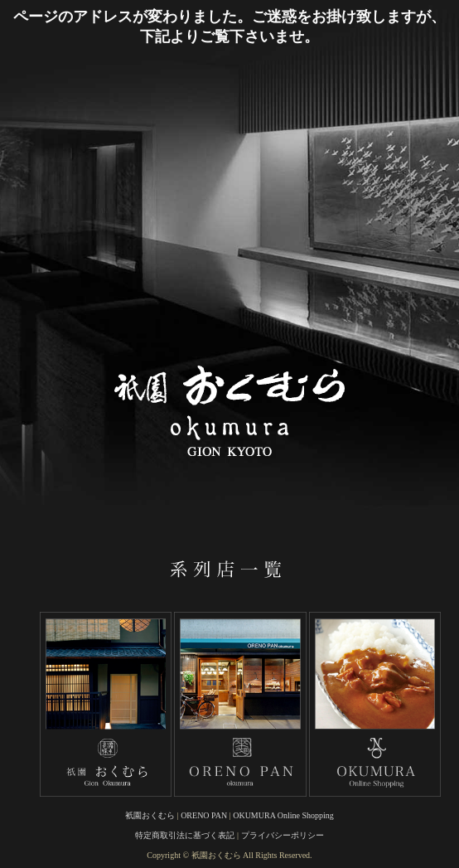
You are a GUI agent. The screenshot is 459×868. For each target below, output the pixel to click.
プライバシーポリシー (283, 835)
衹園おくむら (150, 815)
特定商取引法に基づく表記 (185, 835)
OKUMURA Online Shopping (283, 815)
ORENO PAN (204, 815)
